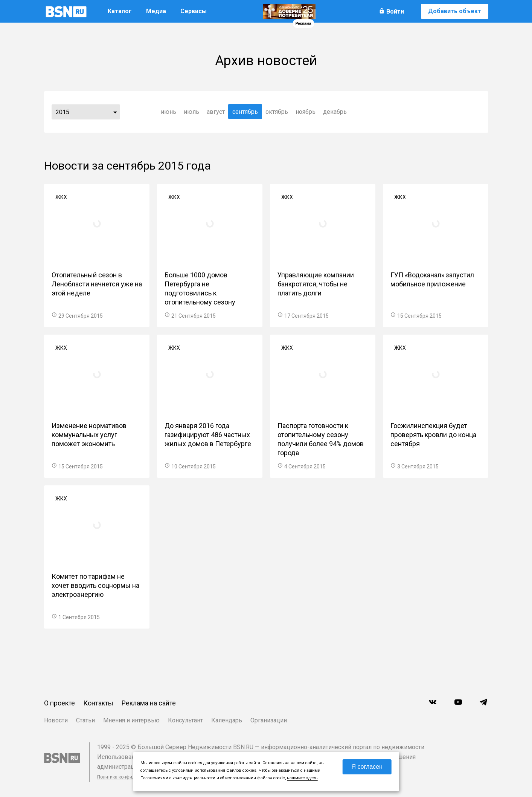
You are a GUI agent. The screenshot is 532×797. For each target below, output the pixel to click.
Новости (56, 720)
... (115, 112)
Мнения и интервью (131, 720)
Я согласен (367, 767)
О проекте (59, 703)
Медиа (156, 11)
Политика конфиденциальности (131, 777)
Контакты (98, 703)
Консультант (185, 720)
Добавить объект (455, 11)
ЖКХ (61, 197)
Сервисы (194, 11)
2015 (62, 112)
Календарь (227, 720)
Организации (269, 720)
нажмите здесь (302, 778)
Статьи (85, 720)
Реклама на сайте (149, 703)
